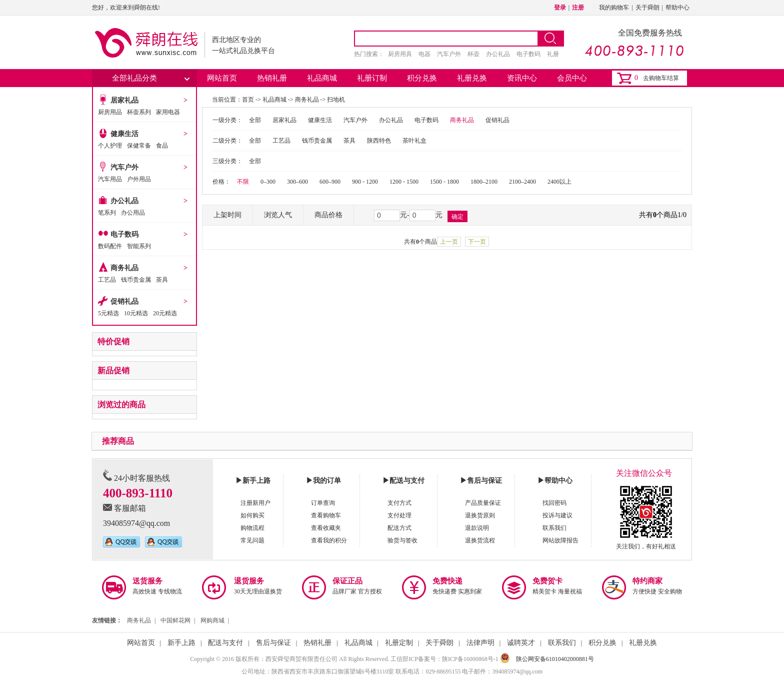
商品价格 (328, 215)
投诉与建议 (557, 515)
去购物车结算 (661, 78)
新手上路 (181, 643)
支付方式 (399, 503)
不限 (243, 182)
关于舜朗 (647, 8)
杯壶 (473, 54)
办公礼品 (498, 54)
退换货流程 (480, 540)
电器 (424, 54)
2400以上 (559, 182)
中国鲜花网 (175, 620)
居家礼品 (124, 100)
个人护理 (110, 146)
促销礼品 (124, 301)
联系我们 (554, 528)
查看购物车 (326, 515)
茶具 (162, 280)
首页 (248, 100)
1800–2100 (484, 182)
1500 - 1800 (444, 182)
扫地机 (336, 100)
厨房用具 (400, 54)
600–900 (330, 182)
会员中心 (572, 78)
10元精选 (136, 313)
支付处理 (399, 515)
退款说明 (477, 528)
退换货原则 (480, 515)
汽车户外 (449, 54)
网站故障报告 (560, 540)
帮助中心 (677, 8)
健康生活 (124, 134)
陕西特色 (379, 141)
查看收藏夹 (326, 528)
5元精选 (108, 313)
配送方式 (399, 528)
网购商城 (212, 620)
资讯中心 (522, 78)
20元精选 (165, 313)
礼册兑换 (472, 78)
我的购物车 (614, 8)
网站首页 (222, 78)
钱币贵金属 (136, 280)
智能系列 (139, 246)
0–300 (268, 182)
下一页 (477, 242)
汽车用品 (110, 179)
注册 (578, 8)
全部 (255, 120)
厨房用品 (110, 112)
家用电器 (168, 112)
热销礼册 (272, 78)
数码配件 (110, 246)
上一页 (449, 242)
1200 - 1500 (404, 182)
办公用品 (133, 213)
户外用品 (139, 179)
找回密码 (554, 503)
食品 (162, 146)
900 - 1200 (365, 182)
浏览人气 (278, 215)
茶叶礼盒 (414, 141)
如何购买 (252, 515)
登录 (560, 8)
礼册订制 (372, 78)
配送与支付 (225, 643)
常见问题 (252, 540)
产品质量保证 (483, 503)
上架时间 (227, 215)
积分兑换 (422, 78)
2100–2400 (522, 182)
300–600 (297, 182)
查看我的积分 (329, 540)
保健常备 (139, 146)
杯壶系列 (139, 112)
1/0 (682, 215)
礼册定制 (399, 643)
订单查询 (323, 503)
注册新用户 (255, 503)
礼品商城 (322, 78)
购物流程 (252, 528)
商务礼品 (124, 268)
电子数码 (528, 54)
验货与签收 (402, 540)
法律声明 (480, 643)
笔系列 (107, 213)
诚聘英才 (521, 643)
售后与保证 (273, 643)
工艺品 (107, 280)
